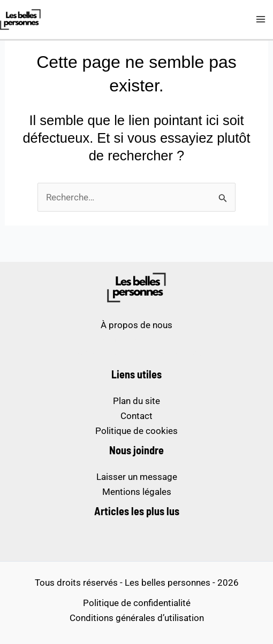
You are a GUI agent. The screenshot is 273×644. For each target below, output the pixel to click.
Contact (136, 416)
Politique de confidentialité (137, 603)
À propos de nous (136, 325)
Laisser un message (137, 477)
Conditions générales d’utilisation (137, 618)
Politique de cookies (136, 431)
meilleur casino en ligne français (137, 355)
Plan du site (136, 401)
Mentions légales (137, 492)
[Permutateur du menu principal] (261, 20)
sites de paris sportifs (136, 340)
